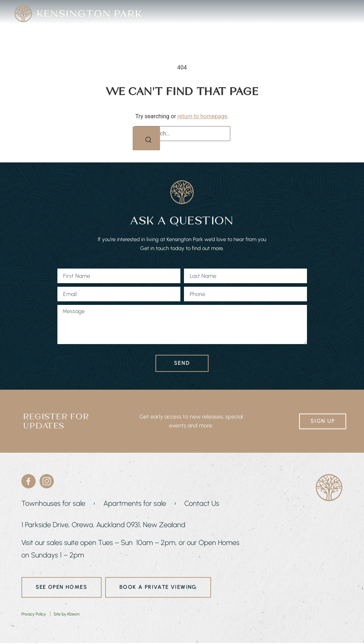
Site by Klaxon (66, 615)
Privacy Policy (34, 615)
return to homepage (202, 115)
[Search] (146, 139)
